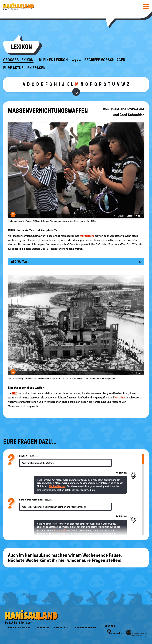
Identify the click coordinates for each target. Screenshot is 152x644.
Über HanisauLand (19, 628)
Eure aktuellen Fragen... (26, 68)
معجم (76, 60)
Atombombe (61, 530)
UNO (15, 393)
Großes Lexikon (18, 60)
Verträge (120, 397)
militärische (87, 236)
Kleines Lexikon (53, 60)
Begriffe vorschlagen (105, 60)
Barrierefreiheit (86, 628)
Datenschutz (62, 628)
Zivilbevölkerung (57, 486)
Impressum (42, 628)
